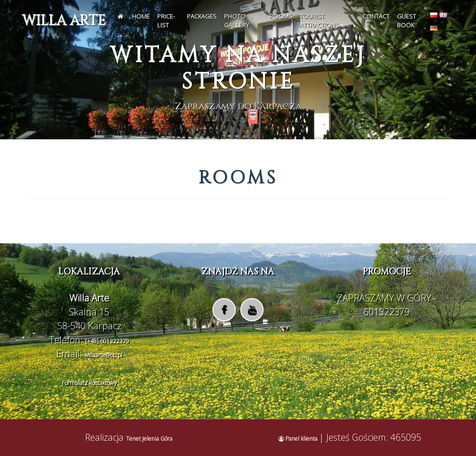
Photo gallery (237, 21)
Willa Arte (64, 21)
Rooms (281, 16)
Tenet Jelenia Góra (149, 439)
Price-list (166, 21)
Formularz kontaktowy (89, 383)
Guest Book (407, 21)
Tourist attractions (319, 21)
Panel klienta (299, 439)
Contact (376, 16)
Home (141, 16)
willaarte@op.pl (103, 355)
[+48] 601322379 (107, 341)
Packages (202, 16)
